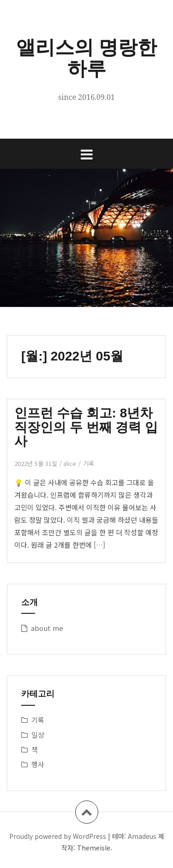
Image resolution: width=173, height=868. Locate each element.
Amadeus (142, 836)
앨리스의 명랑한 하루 (87, 58)
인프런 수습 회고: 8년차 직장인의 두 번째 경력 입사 (86, 427)
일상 (38, 735)
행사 (38, 764)
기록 (89, 463)
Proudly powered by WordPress (58, 836)
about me (47, 628)
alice (70, 463)
